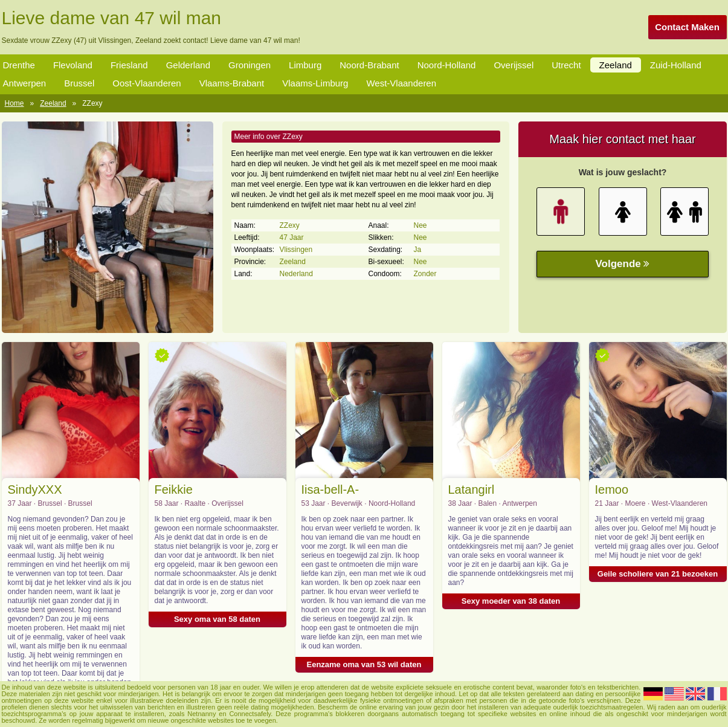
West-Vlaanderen (401, 83)
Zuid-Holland (676, 65)
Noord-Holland (447, 65)
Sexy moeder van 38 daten (511, 601)
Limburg (305, 65)
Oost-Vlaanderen (147, 83)
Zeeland (616, 65)
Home (14, 103)
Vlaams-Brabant (232, 83)
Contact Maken (687, 27)
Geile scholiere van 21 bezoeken (658, 574)
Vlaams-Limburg (315, 83)
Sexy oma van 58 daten (217, 619)
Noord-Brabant (369, 65)
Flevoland (73, 65)
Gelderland (188, 65)
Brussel (79, 83)
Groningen (250, 65)
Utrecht (566, 65)
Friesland (129, 65)
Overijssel (514, 65)
